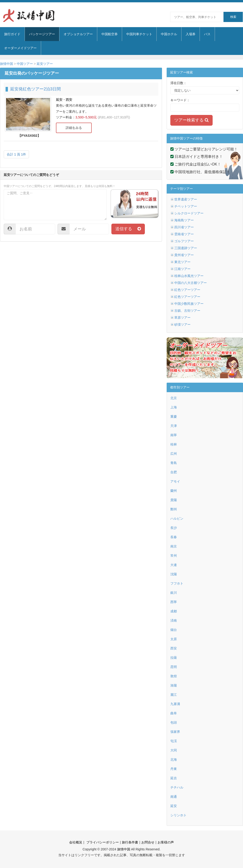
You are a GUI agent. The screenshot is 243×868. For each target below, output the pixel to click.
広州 (174, 454)
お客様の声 (166, 842)
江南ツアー (182, 269)
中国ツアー (25, 64)
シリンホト (178, 815)
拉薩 (174, 658)
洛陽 (174, 685)
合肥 (174, 472)
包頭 (174, 722)
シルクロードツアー (189, 213)
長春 (174, 537)
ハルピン (177, 518)
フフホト (177, 583)
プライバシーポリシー (102, 842)
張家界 (175, 732)
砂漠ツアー (182, 324)
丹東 (174, 769)
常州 (174, 556)
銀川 (174, 593)
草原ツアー (182, 318)
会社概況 (76, 842)
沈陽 (174, 574)
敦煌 (174, 676)
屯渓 (174, 741)
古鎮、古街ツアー (187, 311)
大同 (174, 750)
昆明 (174, 667)
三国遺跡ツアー (186, 248)
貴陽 (174, 500)
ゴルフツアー (184, 241)
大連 (174, 565)
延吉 (174, 778)
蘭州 (174, 491)
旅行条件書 (130, 842)
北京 (174, 398)
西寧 (174, 602)
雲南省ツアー (184, 234)
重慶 (174, 417)
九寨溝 (175, 704)
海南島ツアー (184, 220)
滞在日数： (178, 83)
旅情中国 (6, 64)
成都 (174, 611)
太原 (174, 639)
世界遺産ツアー (186, 199)
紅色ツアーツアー (187, 290)
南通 (174, 797)
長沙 (174, 528)
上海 (174, 407)
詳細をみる (74, 128)
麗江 (174, 695)
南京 (174, 546)
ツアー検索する (191, 120)
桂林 (174, 444)
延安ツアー (45, 64)
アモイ (175, 481)
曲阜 (174, 713)
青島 (174, 463)
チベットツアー (186, 206)
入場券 (191, 34)
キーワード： (180, 100)
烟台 (174, 630)
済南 (174, 620)
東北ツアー (182, 262)
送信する (128, 229)
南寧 (174, 435)
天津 (174, 426)
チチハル (177, 787)
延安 (174, 806)
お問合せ (148, 842)
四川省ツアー (184, 227)
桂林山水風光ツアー (189, 276)
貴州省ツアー (184, 255)
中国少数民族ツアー (189, 304)
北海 (174, 760)
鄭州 (174, 509)
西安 (174, 648)
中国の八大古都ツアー (191, 283)
